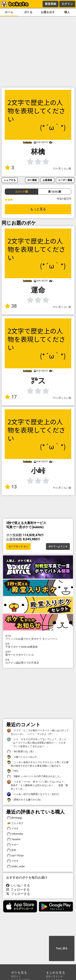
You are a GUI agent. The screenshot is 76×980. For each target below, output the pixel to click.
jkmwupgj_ (15, 818)
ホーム (9, 12)
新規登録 (51, 4)
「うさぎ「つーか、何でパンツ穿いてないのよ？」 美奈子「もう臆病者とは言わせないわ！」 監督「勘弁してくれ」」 (38, 785)
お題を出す (48, 12)
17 (11, 397)
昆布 (12, 850)
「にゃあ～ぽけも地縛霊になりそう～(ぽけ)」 (34, 794)
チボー (13, 845)
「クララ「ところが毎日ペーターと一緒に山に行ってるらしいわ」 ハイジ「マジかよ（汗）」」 (38, 732)
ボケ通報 (32, 180)
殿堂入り (16, 976)
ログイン (67, 4)
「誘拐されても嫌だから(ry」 (25, 800)
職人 (67, 12)
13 (11, 487)
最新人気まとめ (54, 976)
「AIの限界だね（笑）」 (22, 752)
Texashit (14, 840)
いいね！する (18, 885)
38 (11, 306)
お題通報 (47, 180)
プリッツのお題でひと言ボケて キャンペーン (38, 637)
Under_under (16, 867)
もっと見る (38, 209)
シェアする (10, 180)
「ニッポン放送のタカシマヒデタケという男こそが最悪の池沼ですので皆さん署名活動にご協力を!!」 (38, 764)
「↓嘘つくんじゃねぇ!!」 (23, 757)
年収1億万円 (64, 199)
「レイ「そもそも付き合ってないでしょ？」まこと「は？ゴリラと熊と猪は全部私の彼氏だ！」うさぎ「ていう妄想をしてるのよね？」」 (37, 743)
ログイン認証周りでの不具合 (38, 661)
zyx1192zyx (15, 856)
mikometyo (15, 834)
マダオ (13, 829)
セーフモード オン (18, 546)
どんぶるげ (15, 823)
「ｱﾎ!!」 (13, 771)
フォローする (18, 890)
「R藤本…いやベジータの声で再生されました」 (35, 776)
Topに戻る (62, 948)
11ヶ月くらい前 (62, 169)
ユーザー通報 (65, 180)
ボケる (28, 12)
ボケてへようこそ (58, 546)
